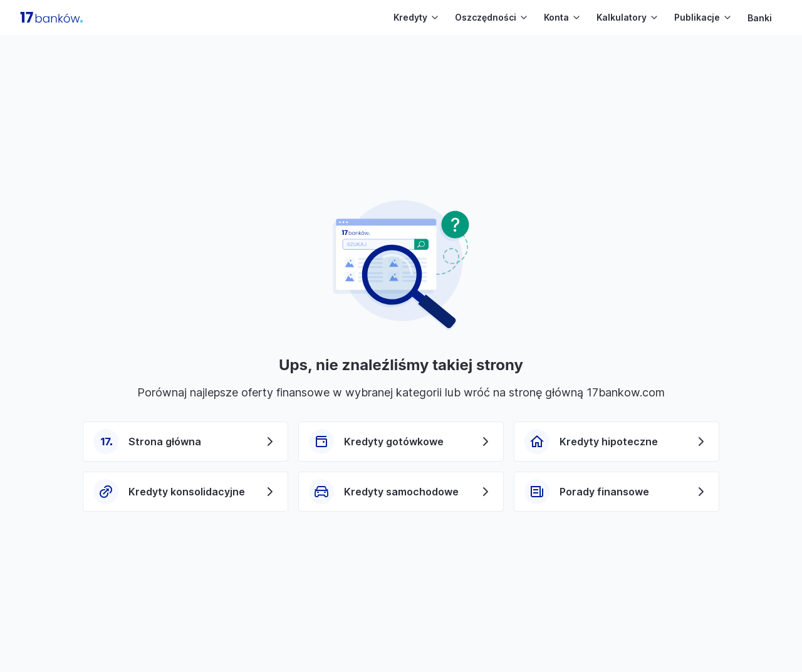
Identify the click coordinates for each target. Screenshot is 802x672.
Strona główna (165, 442)
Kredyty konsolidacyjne (187, 492)
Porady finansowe (604, 492)
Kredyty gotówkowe (394, 442)
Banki (760, 18)
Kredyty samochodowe (401, 492)
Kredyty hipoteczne (609, 442)
